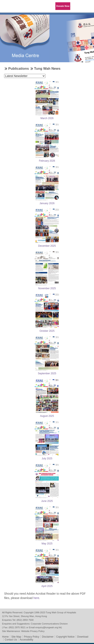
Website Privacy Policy (33, 631)
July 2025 (47, 459)
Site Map (16, 637)
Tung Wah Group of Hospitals (11, 8)
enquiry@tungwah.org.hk (48, 627)
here (36, 598)
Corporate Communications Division (49, 624)
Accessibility (26, 640)
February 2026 (47, 161)
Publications (19, 69)
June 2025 (47, 501)
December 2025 (47, 246)
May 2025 (47, 544)
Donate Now (63, 6)
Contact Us (11, 640)
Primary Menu (88, 6)
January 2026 (47, 203)
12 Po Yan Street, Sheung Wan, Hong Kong (24, 616)
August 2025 (47, 416)
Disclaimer (48, 637)
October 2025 (47, 331)
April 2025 (47, 586)
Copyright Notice (65, 637)
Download (83, 637)
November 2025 (47, 288)
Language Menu (77, 6)
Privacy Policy (32, 637)
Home (5, 637)
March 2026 (47, 118)
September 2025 (47, 373)
